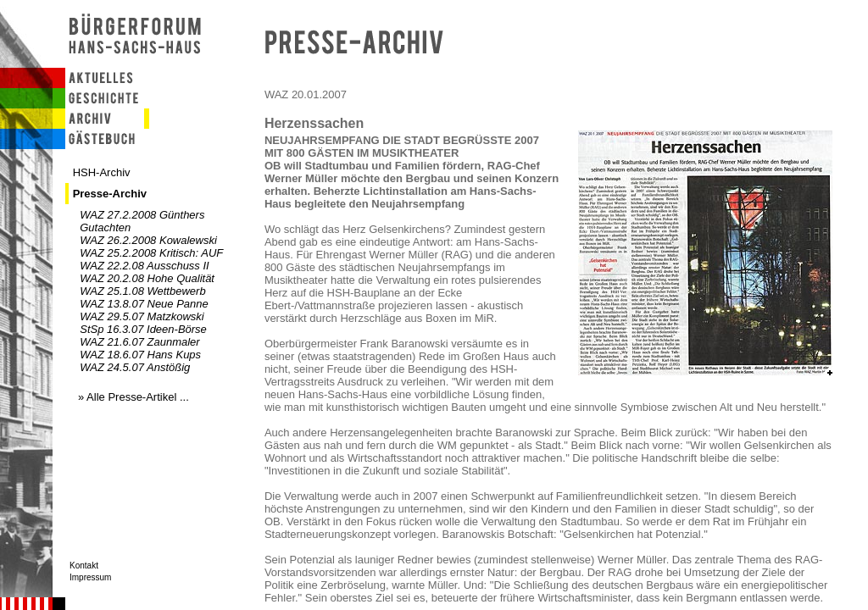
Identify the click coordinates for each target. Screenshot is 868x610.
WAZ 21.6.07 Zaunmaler (139, 342)
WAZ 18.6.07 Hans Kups (140, 355)
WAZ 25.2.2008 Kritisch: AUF (151, 253)
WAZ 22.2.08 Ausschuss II (144, 266)
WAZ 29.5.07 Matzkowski (142, 316)
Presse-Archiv (110, 194)
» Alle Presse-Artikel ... (134, 397)
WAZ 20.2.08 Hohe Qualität (147, 278)
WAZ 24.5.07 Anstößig (135, 367)
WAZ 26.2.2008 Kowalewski (148, 240)
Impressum (90, 577)
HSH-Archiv (102, 172)
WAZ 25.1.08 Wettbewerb (142, 291)
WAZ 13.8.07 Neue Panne (144, 304)
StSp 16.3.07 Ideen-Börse (143, 329)
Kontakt (84, 566)
